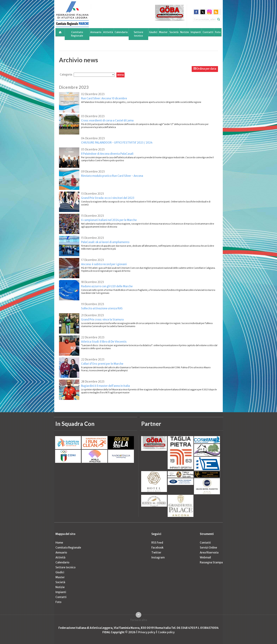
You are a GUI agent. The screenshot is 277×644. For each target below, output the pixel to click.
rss (216, 12)
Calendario (121, 32)
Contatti (208, 32)
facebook (196, 12)
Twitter (156, 553)
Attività (108, 32)
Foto (218, 32)
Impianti (196, 32)
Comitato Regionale (77, 34)
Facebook (157, 548)
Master (163, 32)
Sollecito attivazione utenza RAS (102, 308)
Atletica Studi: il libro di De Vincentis (104, 342)
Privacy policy (147, 632)
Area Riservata (209, 553)
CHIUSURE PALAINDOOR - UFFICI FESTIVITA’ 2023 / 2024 (117, 143)
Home (59, 543)
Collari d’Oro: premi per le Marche (102, 364)
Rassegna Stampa (211, 562)
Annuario (96, 32)
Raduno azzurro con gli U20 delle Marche (107, 286)
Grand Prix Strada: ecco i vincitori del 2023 (108, 198)
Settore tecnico (138, 34)
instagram (209, 12)
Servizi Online (208, 548)
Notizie (185, 32)
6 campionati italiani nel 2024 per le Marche (109, 220)
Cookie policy (166, 632)
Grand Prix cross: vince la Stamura (102, 320)
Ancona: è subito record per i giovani (104, 264)
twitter (203, 12)
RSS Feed (157, 543)
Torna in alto (139, 620)
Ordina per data (206, 69)
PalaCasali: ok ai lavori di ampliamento (105, 242)
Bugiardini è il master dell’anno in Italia (105, 386)
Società (174, 32)
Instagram (158, 557)
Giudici (153, 32)
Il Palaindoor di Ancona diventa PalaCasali (107, 154)
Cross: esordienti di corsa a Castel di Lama (107, 120)
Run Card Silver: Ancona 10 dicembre (104, 98)
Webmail (205, 557)
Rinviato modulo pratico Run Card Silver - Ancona (112, 176)
